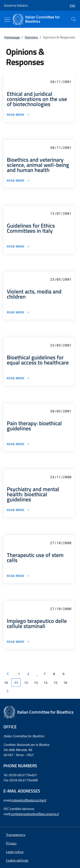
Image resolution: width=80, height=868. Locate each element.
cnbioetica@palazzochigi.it (29, 800)
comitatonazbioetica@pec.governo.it (35, 814)
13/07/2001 (61, 213)
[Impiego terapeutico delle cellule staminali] (18, 642)
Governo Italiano (16, 5)
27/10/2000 (61, 543)
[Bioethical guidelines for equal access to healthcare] (18, 378)
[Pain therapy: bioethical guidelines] (18, 444)
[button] (71, 5)
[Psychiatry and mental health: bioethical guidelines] (18, 510)
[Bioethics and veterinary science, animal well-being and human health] (18, 180)
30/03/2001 (61, 411)
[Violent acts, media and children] (18, 312)
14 (46, 683)
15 (55, 683)
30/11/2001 (61, 82)
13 (36, 683)
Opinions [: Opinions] (31, 37)
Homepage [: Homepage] (12, 37)
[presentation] (74, 19)
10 (6, 683)
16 (65, 683)
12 (26, 683)
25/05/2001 (61, 279)
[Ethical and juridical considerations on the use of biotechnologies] (18, 115)
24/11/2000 (61, 477)
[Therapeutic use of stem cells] (18, 576)
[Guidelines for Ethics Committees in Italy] (18, 246)
